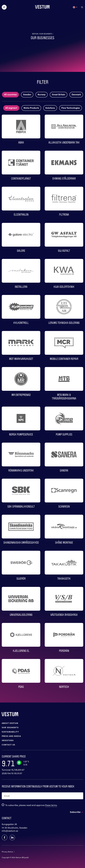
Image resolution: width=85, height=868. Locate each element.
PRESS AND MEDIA (11, 736)
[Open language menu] (75, 7)
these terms (51, 805)
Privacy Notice (7, 852)
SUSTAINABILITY (10, 732)
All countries (10, 94)
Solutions (50, 108)
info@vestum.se (10, 831)
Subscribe (75, 812)
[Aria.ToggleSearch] (82, 7)
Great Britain (59, 94)
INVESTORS (8, 740)
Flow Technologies (71, 108)
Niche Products (31, 108)
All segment (11, 108)
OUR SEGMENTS (10, 727)
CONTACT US (8, 745)
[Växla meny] (4, 7)
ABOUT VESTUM (10, 723)
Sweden (27, 94)
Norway (42, 94)
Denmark (76, 94)
